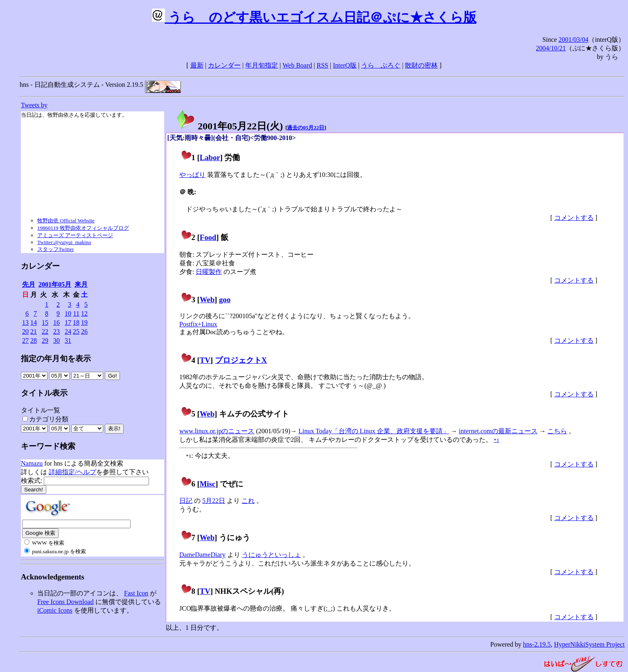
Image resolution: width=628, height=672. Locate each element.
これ (248, 501)
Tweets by (34, 105)
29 (45, 341)
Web (207, 300)
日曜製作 (209, 272)
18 (76, 322)
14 (34, 322)
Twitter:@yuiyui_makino (64, 242)
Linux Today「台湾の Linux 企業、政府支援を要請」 (374, 431)
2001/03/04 (573, 40)
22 (45, 331)
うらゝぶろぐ (381, 65)
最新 (197, 65)
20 (25, 331)
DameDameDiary (202, 555)
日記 (186, 501)
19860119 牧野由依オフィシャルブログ (83, 228)
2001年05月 (55, 284)
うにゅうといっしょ (271, 555)
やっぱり (192, 175)
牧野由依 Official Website (66, 221)
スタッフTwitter (55, 249)
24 (68, 331)
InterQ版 (345, 65)
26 (84, 331)
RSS (323, 65)
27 (25, 341)
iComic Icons (55, 610)
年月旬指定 (262, 65)
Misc (208, 484)
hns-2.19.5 (537, 644)
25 (76, 331)
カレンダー (224, 65)
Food (208, 237)
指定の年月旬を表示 (56, 359)
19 (84, 322)
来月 (81, 284)
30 (56, 341)
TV (205, 360)
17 (68, 322)
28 (34, 341)
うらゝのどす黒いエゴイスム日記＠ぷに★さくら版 (314, 17)
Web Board (297, 65)
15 (45, 322)
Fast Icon (136, 593)
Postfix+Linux (198, 324)
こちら (557, 431)
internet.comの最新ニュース (498, 431)
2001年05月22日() (229, 126)
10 (68, 313)
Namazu (32, 463)
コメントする (574, 218)
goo (225, 300)
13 (25, 322)
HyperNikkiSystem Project (589, 644)
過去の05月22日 (306, 128)
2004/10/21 (551, 48)
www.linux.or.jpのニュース (217, 431)
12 (84, 313)
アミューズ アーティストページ (75, 235)
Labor (210, 157)
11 (76, 313)
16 (56, 322)
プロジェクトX (241, 360)
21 (34, 331)
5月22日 (214, 501)
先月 (29, 284)
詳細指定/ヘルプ (72, 472)
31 (68, 341)
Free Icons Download (66, 602)
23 (56, 331)
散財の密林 (421, 65)
